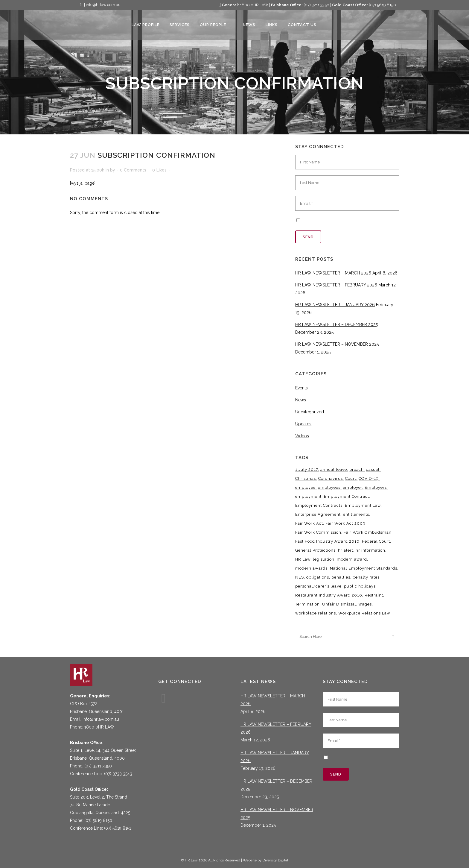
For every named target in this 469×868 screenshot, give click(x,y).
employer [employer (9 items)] (352, 487)
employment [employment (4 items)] (308, 496)
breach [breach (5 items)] (357, 469)
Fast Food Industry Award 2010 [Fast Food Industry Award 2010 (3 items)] (327, 541)
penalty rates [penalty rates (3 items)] (366, 577)
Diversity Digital (275, 860)
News (301, 400)
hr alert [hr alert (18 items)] (346, 550)
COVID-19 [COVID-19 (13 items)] (369, 478)
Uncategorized (310, 412)
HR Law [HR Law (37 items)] (303, 559)
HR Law (191, 860)
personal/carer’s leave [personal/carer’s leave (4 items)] (318, 586)
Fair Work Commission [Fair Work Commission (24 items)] (318, 532)
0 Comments (133, 170)
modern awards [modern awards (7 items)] (311, 568)
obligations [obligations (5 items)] (318, 577)
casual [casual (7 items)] (373, 469)
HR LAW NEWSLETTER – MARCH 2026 (333, 273)
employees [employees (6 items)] (329, 487)
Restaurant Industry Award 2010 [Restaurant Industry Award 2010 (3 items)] (329, 595)
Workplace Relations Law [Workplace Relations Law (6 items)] (364, 613)
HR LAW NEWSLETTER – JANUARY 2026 (335, 305)
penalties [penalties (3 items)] (341, 577)
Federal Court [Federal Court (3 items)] (376, 541)
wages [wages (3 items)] (365, 604)
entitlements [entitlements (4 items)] (356, 514)
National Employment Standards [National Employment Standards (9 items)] (364, 568)
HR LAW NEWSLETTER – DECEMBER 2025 (336, 324)
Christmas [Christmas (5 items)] (306, 478)
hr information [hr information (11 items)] (370, 550)
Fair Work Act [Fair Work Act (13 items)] (309, 523)
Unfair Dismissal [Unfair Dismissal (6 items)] (339, 604)
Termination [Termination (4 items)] (307, 604)
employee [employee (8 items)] (305, 487)
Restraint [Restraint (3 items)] (374, 595)
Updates (303, 424)
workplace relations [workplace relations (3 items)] (316, 613)
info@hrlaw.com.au (101, 719)
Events (301, 388)
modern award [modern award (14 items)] (352, 559)
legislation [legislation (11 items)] (324, 559)
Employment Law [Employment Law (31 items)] (363, 505)
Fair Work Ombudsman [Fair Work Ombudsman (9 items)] (368, 532)
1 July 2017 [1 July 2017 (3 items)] (307, 469)
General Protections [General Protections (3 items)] (315, 550)
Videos (302, 436)
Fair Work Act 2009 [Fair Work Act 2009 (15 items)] (345, 523)
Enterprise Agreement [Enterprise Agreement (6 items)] (318, 514)
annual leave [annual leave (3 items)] (334, 469)
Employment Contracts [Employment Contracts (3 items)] (319, 505)
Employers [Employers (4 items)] (376, 487)
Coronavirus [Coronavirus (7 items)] (331, 478)
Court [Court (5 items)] (351, 478)
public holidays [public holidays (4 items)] (360, 586)
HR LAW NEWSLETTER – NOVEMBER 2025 (337, 344)
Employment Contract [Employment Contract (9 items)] (347, 496)
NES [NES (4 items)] (300, 577)
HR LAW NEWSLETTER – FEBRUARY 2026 (336, 285)
